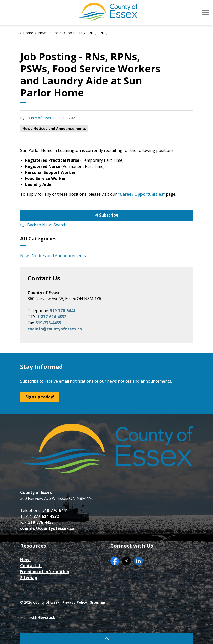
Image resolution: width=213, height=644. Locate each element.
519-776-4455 (48, 323)
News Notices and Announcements (54, 128)
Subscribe (107, 215)
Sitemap (29, 578)
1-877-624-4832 (52, 317)
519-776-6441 (63, 311)
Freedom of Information (45, 572)
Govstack (47, 618)
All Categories (38, 238)
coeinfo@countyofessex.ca (55, 329)
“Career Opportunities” (141, 194)
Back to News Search (47, 225)
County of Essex (39, 118)
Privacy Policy (75, 602)
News (26, 560)
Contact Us (31, 566)
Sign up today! (40, 397)
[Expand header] (205, 13)
